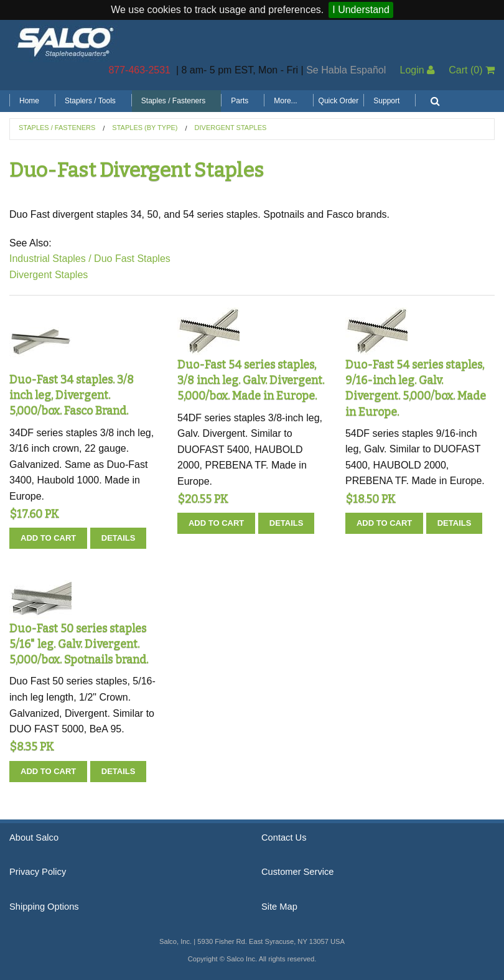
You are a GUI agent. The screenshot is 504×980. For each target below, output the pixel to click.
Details (119, 538)
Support (386, 101)
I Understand (361, 10)
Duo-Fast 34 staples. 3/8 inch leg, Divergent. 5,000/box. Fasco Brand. (72, 395)
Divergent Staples (231, 128)
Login (417, 70)
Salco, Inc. (65, 41)
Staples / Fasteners (173, 101)
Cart (472, 70)
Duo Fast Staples (132, 259)
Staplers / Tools (90, 101)
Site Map (279, 907)
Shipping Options (44, 907)
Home (29, 101)
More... (285, 101)
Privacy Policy (38, 872)
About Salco (34, 838)
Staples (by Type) (145, 128)
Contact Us (284, 838)
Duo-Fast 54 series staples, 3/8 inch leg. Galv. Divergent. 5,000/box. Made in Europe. (251, 380)
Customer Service (297, 872)
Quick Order (339, 101)
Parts (240, 101)
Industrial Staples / (50, 259)
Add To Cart (48, 538)
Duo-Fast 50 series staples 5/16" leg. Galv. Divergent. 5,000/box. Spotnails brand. (79, 644)
